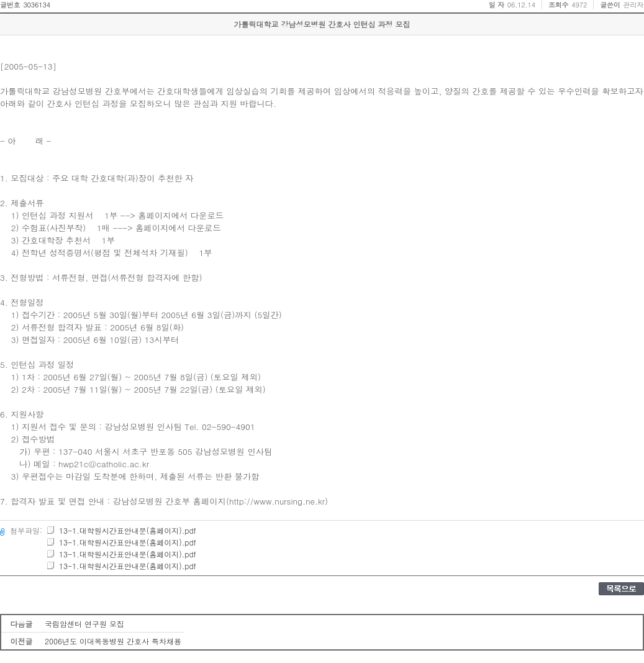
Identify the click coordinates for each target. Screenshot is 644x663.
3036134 (37, 5)
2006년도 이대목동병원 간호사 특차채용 (113, 641)
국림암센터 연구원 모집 (84, 624)
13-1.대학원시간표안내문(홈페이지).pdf (121, 530)
